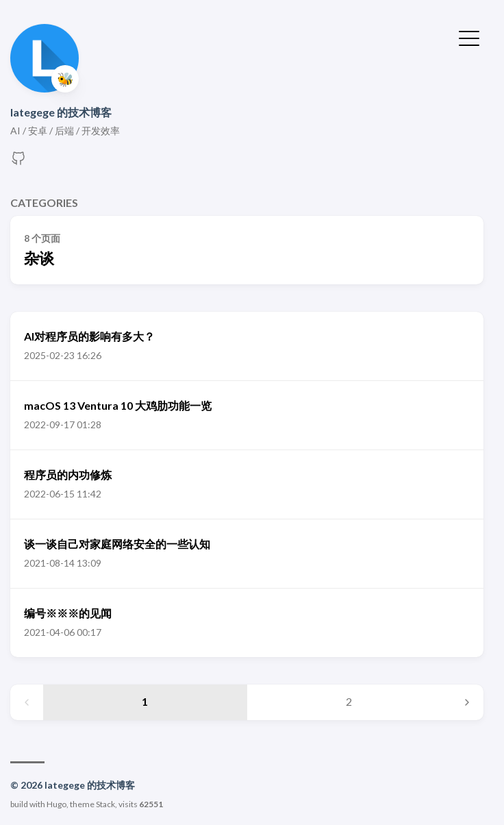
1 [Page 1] (145, 701)
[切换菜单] (469, 37)
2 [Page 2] (349, 701)
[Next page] (467, 702)
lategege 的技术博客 (61, 112)
